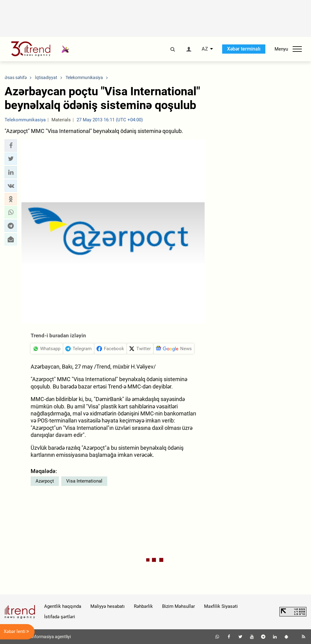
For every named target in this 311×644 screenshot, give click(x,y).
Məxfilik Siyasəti (221, 606)
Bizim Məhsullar (178, 606)
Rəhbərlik (143, 606)
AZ (205, 49)
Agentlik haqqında (63, 606)
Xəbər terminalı (244, 49)
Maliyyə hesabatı (108, 606)
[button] (11, 146)
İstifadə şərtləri (60, 617)
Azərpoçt (45, 481)
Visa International (84, 481)
